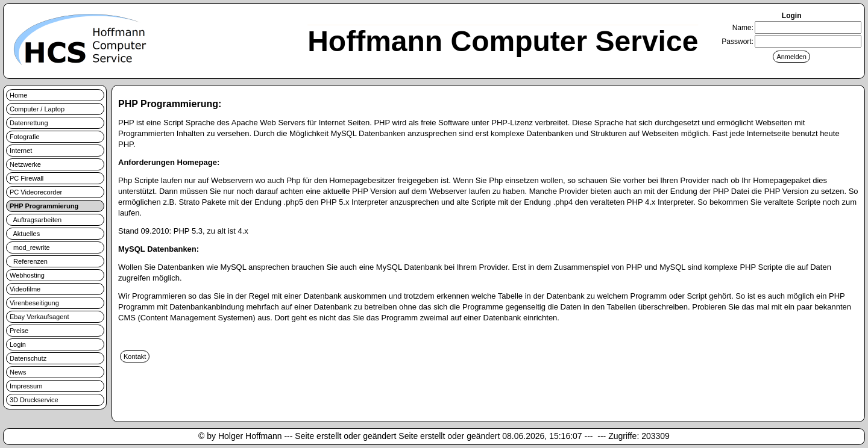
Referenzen (29, 261)
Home (18, 95)
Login (18, 344)
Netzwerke (25, 164)
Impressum (26, 386)
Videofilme (25, 289)
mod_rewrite (30, 247)
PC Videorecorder (36, 192)
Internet (21, 151)
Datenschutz (28, 358)
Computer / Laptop (37, 109)
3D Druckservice (34, 400)
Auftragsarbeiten (36, 220)
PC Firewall (27, 178)
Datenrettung (29, 123)
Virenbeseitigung (34, 303)
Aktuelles (25, 234)
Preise (19, 331)
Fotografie (25, 137)
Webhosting (27, 275)
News (18, 372)
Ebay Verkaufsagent (39, 317)
